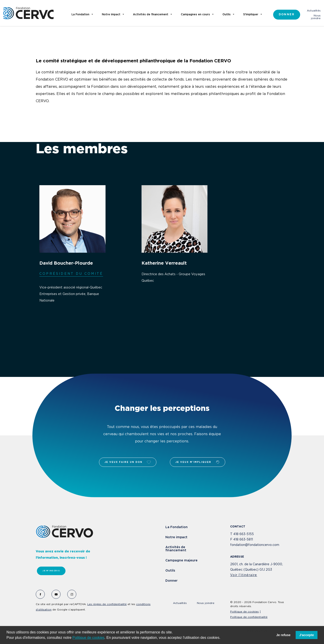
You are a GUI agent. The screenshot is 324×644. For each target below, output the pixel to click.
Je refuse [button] (283, 635)
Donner (287, 15)
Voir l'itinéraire (244, 575)
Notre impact (176, 537)
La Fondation (177, 527)
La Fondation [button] (80, 15)
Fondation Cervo (28, 13)
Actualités (314, 11)
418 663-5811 (243, 540)
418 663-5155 (244, 534)
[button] (222, 638)
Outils (170, 571)
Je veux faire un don (128, 462)
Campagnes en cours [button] (195, 15)
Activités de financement (176, 549)
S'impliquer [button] (251, 15)
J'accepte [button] (307, 635)
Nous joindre (316, 17)
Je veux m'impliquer (198, 462)
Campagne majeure (181, 561)
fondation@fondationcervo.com (255, 545)
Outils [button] (227, 15)
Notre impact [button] (111, 15)
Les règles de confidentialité (107, 604)
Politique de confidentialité (249, 617)
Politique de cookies (88, 638)
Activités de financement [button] (151, 15)
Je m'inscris (51, 571)
